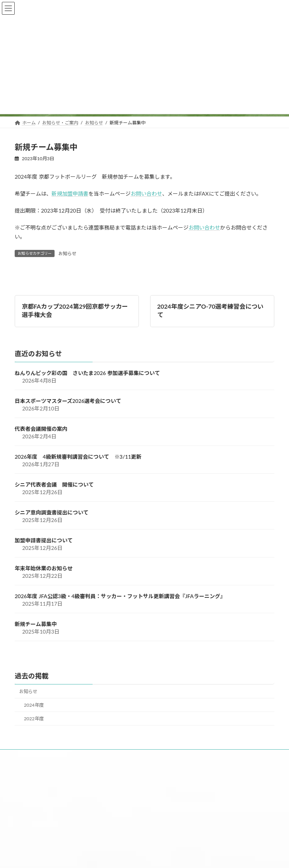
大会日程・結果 (120, 757)
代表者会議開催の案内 (41, 429)
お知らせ (67, 253)
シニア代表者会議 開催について (54, 485)
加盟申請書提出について (44, 541)
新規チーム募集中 (36, 624)
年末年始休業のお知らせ (44, 569)
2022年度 (34, 719)
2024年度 (34, 705)
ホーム (32, 757)
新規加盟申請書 (70, 194)
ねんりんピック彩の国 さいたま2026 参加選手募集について (87, 373)
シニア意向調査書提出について (52, 513)
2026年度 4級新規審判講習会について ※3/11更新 (78, 457)
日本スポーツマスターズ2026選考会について (68, 401)
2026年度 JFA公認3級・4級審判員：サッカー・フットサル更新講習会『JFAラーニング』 (120, 596)
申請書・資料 (175, 757)
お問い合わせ (146, 194)
